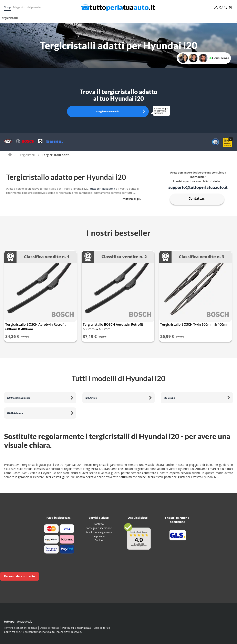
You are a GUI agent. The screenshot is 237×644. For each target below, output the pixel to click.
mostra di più (132, 199)
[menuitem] (10, 18)
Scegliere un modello (108, 111)
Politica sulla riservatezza (77, 628)
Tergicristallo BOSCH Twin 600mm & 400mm (195, 324)
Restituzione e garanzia (99, 532)
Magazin (19, 7)
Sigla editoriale (102, 628)
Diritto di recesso (50, 628)
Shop (8, 7)
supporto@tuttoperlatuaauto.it (198, 187)
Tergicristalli (27, 155)
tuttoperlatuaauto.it (103, 189)
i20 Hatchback (15, 413)
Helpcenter (34, 7)
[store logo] (118, 8)
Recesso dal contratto (19, 576)
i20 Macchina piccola (18, 398)
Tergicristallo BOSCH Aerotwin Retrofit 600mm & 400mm (35, 327)
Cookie (99, 540)
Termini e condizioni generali (20, 628)
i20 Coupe (169, 398)
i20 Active (91, 398)
